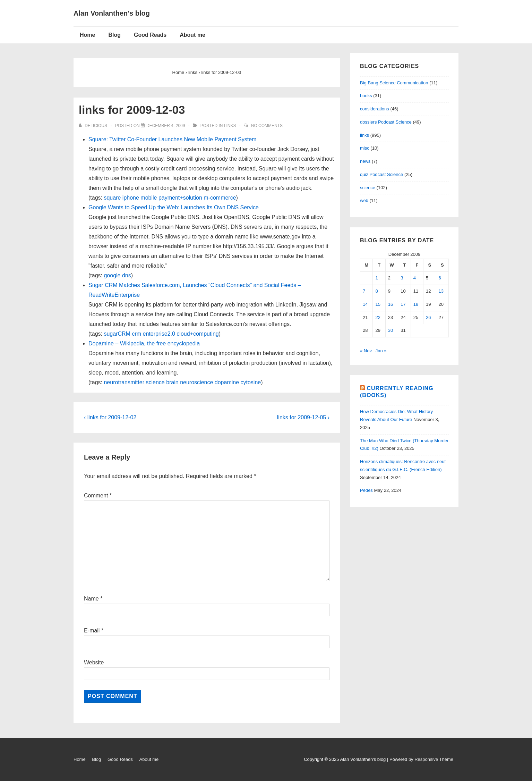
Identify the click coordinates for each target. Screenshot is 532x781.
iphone (131, 198)
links (230, 126)
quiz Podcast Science (381, 174)
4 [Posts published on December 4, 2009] (415, 278)
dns (127, 275)
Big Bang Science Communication (394, 83)
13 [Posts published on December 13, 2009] (441, 291)
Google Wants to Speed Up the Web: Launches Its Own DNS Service (174, 207)
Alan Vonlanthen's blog (112, 13)
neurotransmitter (124, 382)
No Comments (267, 126)
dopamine (227, 382)
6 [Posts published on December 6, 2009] (440, 278)
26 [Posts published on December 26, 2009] (428, 317)
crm (136, 334)
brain (172, 382)
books (366, 96)
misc (365, 148)
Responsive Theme (434, 759)
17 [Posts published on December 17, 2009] (403, 304)
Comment (98, 496)
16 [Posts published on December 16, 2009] (391, 304)
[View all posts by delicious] (93, 126)
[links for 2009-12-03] (166, 126)
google (112, 275)
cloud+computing (198, 334)
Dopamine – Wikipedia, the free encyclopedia (144, 343)
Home (87, 35)
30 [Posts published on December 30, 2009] (391, 330)
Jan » (381, 351)
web (364, 200)
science (155, 382)
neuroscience (196, 382)
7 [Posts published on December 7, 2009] (364, 291)
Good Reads (150, 35)
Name (91, 599)
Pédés (366, 490)
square (112, 198)
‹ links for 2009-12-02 (110, 417)
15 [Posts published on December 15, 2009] (378, 304)
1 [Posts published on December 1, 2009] (376, 278)
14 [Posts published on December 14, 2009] (365, 304)
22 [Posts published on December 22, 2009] (378, 317)
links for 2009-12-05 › (303, 417)
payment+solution (180, 198)
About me (192, 35)
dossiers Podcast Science (386, 122)
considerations (375, 109)
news (365, 161)
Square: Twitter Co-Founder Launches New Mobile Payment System (172, 139)
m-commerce (220, 198)
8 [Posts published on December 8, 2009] (376, 291)
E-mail (92, 631)
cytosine (251, 382)
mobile (149, 198)
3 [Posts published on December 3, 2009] (402, 278)
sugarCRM (117, 334)
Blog (114, 35)
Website (94, 662)
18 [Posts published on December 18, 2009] (416, 304)
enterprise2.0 (159, 334)
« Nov (366, 351)
